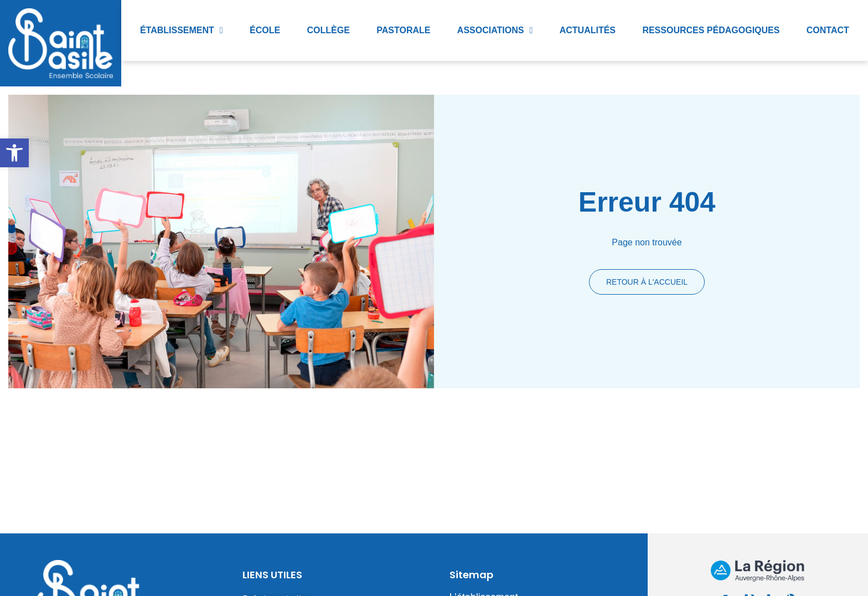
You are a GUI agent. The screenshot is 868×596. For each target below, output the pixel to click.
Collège (329, 30)
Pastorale (403, 30)
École (265, 30)
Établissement (182, 30)
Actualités (588, 30)
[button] (14, 153)
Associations (495, 30)
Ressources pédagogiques (711, 30)
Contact (828, 30)
